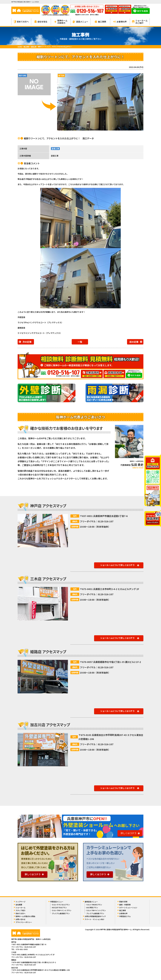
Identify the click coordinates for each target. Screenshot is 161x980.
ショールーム (21, 908)
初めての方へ (21, 22)
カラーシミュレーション (128, 908)
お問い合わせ (21, 919)
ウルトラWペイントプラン (62, 910)
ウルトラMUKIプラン (94, 905)
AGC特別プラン (92, 908)
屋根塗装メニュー (91, 902)
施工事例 (100, 22)
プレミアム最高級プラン (61, 913)
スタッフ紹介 (21, 910)
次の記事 (27, 342)
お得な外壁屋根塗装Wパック (95, 916)
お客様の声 (120, 22)
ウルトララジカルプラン (61, 905)
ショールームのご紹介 (140, 22)
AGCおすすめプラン (59, 908)
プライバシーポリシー (24, 922)
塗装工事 (55, 149)
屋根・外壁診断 (125, 905)
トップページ (21, 902)
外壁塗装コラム (125, 916)
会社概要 (19, 905)
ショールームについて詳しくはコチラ (117, 565)
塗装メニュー (80, 22)
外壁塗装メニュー (57, 902)
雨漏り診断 (123, 902)
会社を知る (41, 22)
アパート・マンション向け (94, 919)
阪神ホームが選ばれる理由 (25, 916)
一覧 (80, 342)
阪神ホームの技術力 (61, 22)
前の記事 (134, 342)
